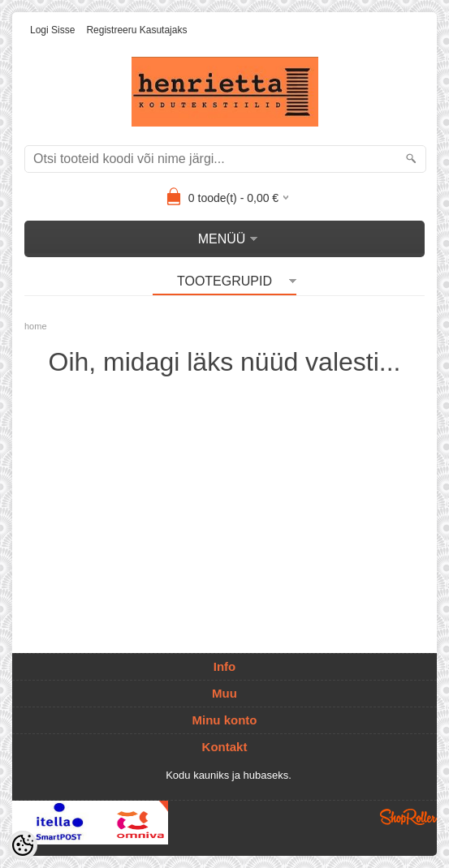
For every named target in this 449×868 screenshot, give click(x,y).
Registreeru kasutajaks (136, 30)
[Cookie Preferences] (23, 845)
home (36, 326)
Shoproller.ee (408, 817)
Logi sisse (52, 30)
